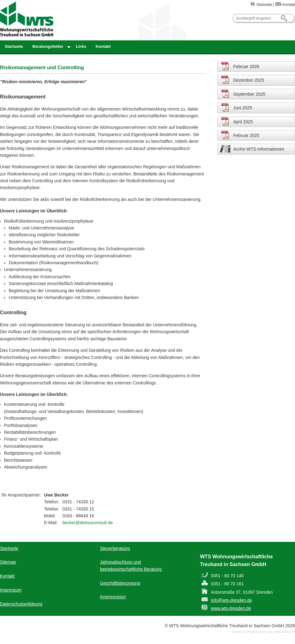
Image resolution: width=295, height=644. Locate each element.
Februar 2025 (246, 135)
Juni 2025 (243, 108)
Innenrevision (113, 597)
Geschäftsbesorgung (120, 583)
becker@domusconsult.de (88, 523)
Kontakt (285, 5)
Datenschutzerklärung (21, 604)
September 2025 (249, 94)
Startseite (261, 5)
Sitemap (8, 562)
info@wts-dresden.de (231, 600)
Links (81, 46)
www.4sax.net (284, 632)
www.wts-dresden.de (231, 608)
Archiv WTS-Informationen (259, 149)
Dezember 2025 (249, 80)
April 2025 (243, 122)
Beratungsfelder (48, 46)
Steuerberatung (115, 548)
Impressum (11, 590)
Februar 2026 (246, 66)
